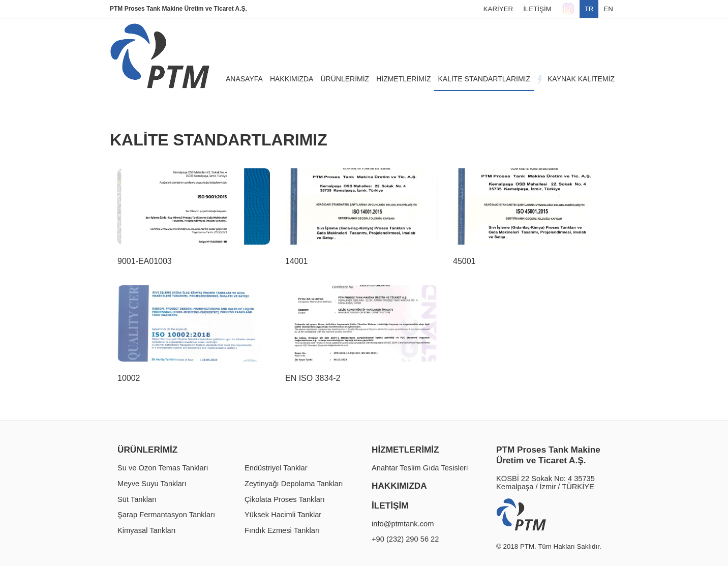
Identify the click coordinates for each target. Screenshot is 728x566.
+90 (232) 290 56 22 (405, 539)
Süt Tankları (137, 499)
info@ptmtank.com (403, 524)
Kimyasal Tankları (147, 530)
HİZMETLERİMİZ (405, 450)
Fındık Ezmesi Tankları (282, 530)
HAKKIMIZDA (399, 486)
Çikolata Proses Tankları (285, 499)
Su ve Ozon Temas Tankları (163, 468)
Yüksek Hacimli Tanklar (283, 515)
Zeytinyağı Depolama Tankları (294, 484)
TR (589, 9)
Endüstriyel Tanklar (276, 468)
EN (608, 9)
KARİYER (498, 9)
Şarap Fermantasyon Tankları (166, 515)
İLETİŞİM (537, 9)
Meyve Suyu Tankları (152, 484)
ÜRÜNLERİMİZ (147, 450)
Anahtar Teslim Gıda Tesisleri (420, 468)
